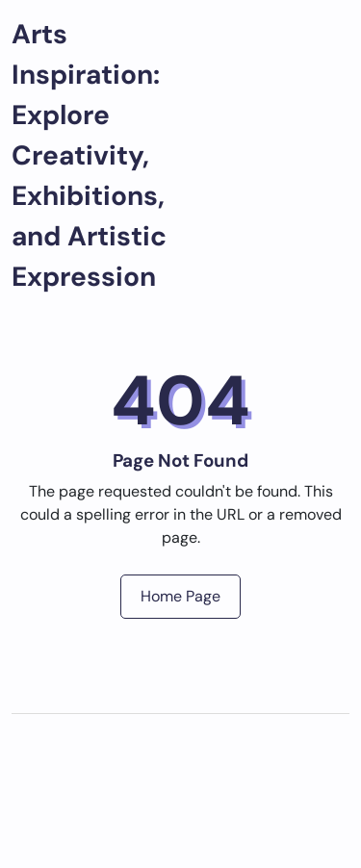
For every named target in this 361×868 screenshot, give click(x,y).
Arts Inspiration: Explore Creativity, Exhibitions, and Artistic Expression (89, 155)
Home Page (180, 596)
